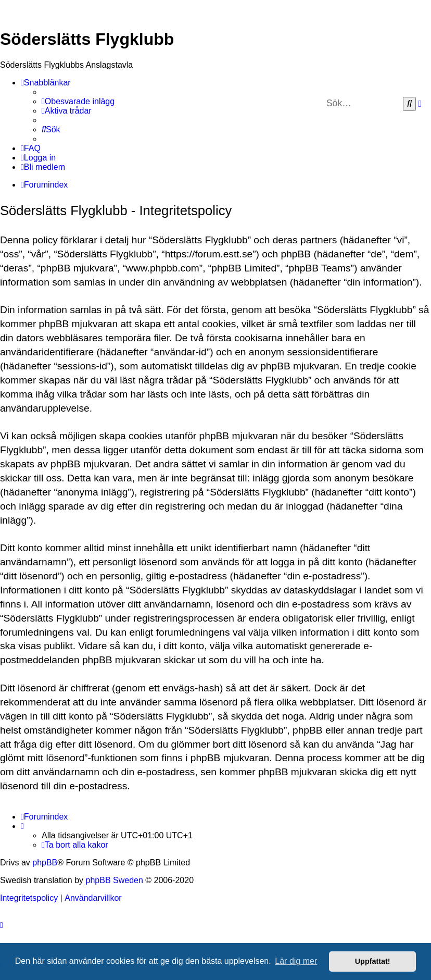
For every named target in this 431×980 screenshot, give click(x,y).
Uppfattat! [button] (373, 961)
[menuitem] (78, 102)
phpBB (45, 863)
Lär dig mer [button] (296, 961)
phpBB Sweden (115, 880)
